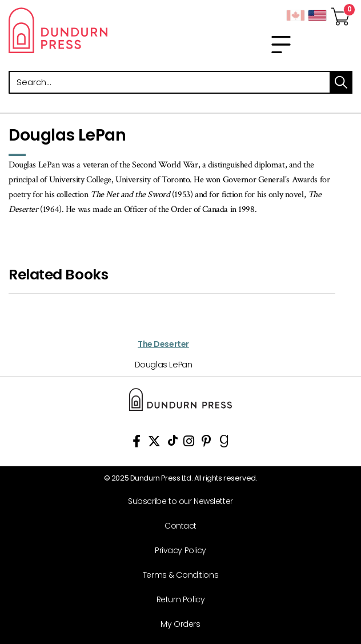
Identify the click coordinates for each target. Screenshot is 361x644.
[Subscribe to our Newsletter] (176, 501)
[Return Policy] (176, 600)
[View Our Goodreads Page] (224, 443)
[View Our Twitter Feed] (154, 443)
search (341, 82)
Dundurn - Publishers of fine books (90, 30)
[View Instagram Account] (189, 443)
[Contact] (176, 526)
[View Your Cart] (340, 13)
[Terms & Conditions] (176, 575)
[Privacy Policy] (176, 551)
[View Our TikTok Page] (173, 443)
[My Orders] (176, 624)
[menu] (281, 45)
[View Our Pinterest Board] (206, 443)
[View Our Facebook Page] (137, 443)
